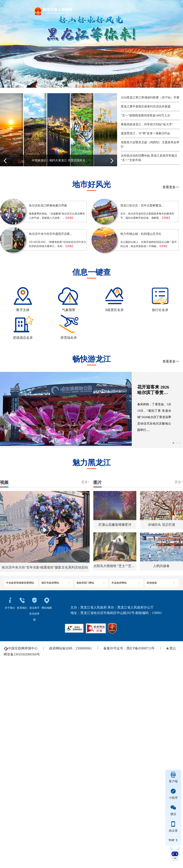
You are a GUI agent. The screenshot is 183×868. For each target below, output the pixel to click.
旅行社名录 (160, 310)
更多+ (85, 482)
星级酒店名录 (23, 338)
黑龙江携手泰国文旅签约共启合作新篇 (146, 106)
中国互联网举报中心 (21, 648)
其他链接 (161, 582)
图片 (98, 482)
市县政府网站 (126, 582)
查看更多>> (171, 187)
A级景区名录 (114, 310)
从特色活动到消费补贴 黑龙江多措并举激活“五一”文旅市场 (149, 158)
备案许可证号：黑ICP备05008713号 (129, 648)
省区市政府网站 (56, 582)
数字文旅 (23, 310)
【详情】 (69, 218)
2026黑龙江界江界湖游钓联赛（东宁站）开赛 (150, 97)
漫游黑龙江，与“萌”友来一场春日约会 (145, 133)
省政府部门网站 (91, 582)
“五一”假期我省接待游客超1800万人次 (145, 115)
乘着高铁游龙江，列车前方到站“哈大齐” (147, 124)
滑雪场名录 (69, 338)
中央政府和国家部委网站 (21, 582)
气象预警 (69, 310)
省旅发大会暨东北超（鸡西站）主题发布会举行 (150, 144)
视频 (4, 482)
